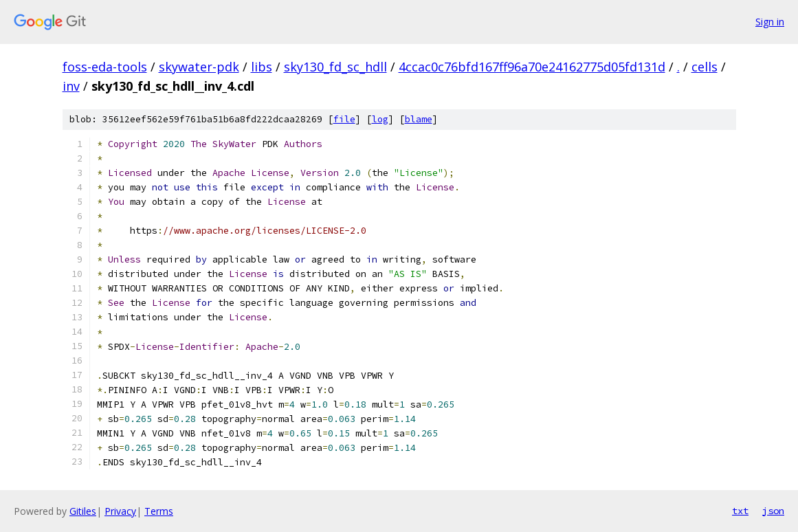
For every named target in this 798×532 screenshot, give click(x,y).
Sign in (770, 22)
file (344, 119)
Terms (159, 511)
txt (740, 511)
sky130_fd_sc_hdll (335, 67)
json (773, 511)
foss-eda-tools (105, 67)
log (380, 119)
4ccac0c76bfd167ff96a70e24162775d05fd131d (532, 67)
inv (71, 86)
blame (419, 119)
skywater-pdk (199, 67)
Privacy (120, 511)
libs (262, 67)
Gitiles (83, 511)
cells (705, 67)
